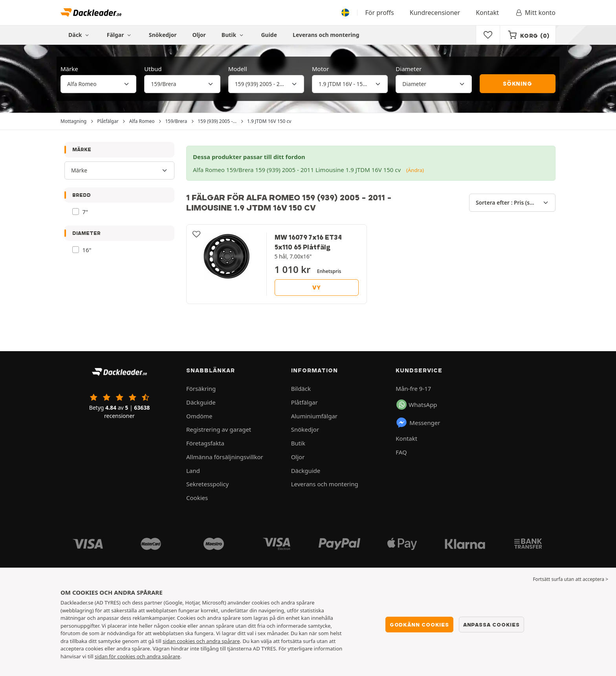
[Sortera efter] (512, 203)
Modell (238, 69)
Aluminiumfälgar (314, 416)
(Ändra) (415, 170)
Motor (320, 69)
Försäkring (201, 388)
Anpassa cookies (491, 625)
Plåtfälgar (304, 402)
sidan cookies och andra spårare (201, 641)
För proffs (380, 13)
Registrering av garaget (219, 429)
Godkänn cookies (419, 625)
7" (85, 212)
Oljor (199, 35)
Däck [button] (80, 35)
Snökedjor (163, 35)
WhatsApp (417, 405)
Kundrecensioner (435, 13)
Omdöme (199, 416)
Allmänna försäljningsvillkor (225, 457)
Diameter (409, 69)
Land (193, 471)
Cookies (197, 498)
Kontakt (487, 13)
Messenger (418, 423)
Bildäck (301, 388)
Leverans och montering (326, 35)
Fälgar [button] (120, 35)
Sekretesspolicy (207, 484)
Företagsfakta (205, 443)
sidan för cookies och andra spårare (137, 656)
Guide (269, 35)
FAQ (401, 452)
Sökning (518, 84)
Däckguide (201, 402)
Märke (69, 69)
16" (87, 250)
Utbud (153, 69)
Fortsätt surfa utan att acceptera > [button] (570, 579)
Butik (234, 35)
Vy (317, 288)
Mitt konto (535, 13)
